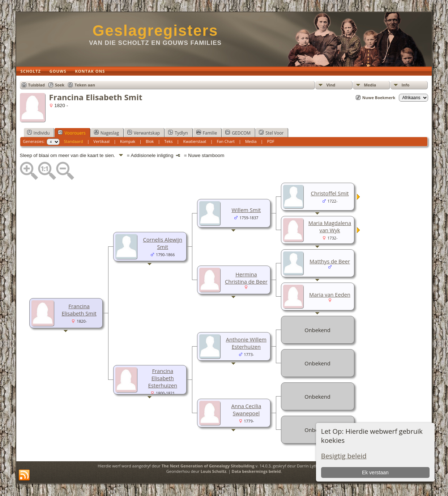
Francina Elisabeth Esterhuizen (163, 378)
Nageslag (106, 133)
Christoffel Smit (330, 193)
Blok (150, 141)
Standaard (73, 141)
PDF (271, 141)
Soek (60, 85)
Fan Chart (226, 141)
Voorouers (72, 133)
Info (405, 85)
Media (370, 85)
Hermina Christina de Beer (246, 278)
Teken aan (85, 85)
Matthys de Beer (330, 261)
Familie (207, 133)
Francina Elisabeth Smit (79, 310)
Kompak (128, 141)
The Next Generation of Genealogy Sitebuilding (208, 466)
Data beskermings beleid (256, 471)
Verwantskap (144, 133)
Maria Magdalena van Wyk (330, 226)
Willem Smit (246, 210)
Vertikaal (101, 141)
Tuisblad (37, 85)
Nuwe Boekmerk (379, 97)
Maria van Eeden (330, 294)
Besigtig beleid (344, 456)
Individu (39, 133)
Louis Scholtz (214, 471)
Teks (168, 141)
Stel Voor (271, 133)
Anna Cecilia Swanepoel (246, 410)
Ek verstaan (375, 472)
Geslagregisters (155, 31)
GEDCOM (238, 133)
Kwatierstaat (195, 141)
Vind (331, 85)
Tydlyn (178, 133)
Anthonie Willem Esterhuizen (246, 343)
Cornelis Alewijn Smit (163, 243)
